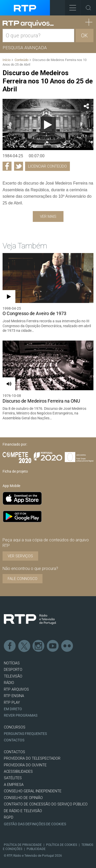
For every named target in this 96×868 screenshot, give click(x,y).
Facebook (10, 646)
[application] (48, 125)
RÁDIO (9, 683)
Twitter (24, 646)
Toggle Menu (71, 6)
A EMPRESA (14, 785)
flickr (67, 646)
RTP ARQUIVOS (16, 689)
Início (7, 60)
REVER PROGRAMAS (21, 715)
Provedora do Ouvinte (25, 765)
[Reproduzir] (48, 125)
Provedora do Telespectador (32, 758)
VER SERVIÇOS (20, 556)
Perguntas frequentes (25, 734)
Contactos (14, 740)
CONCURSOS (15, 727)
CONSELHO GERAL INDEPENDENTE (33, 791)
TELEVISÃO (13, 676)
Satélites (13, 778)
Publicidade (36, 849)
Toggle (88, 8)
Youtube (53, 646)
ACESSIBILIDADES (18, 772)
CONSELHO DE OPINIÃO (23, 798)
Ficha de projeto (15, 471)
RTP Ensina (14, 696)
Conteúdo (22, 60)
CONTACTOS (14, 752)
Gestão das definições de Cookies (35, 824)
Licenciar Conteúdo (47, 166)
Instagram (39, 646)
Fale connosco (23, 579)
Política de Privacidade (23, 845)
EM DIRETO (13, 709)
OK (84, 36)
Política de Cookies (62, 845)
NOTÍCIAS (12, 663)
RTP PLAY (12, 703)
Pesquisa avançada (25, 48)
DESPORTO (13, 670)
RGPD (9, 817)
